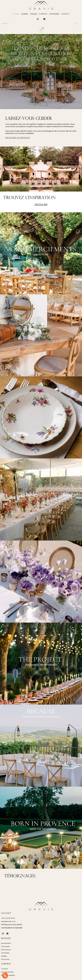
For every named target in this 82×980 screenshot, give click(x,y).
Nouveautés (6, 943)
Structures (5, 959)
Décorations (6, 950)
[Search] (39, 23)
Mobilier (4, 956)
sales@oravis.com (8, 921)
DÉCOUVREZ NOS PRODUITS (18, 138)
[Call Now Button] (5, 975)
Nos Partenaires (7, 972)
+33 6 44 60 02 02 (8, 918)
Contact (4, 969)
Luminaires (5, 953)
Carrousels (5, 946)
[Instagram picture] (41, 253)
